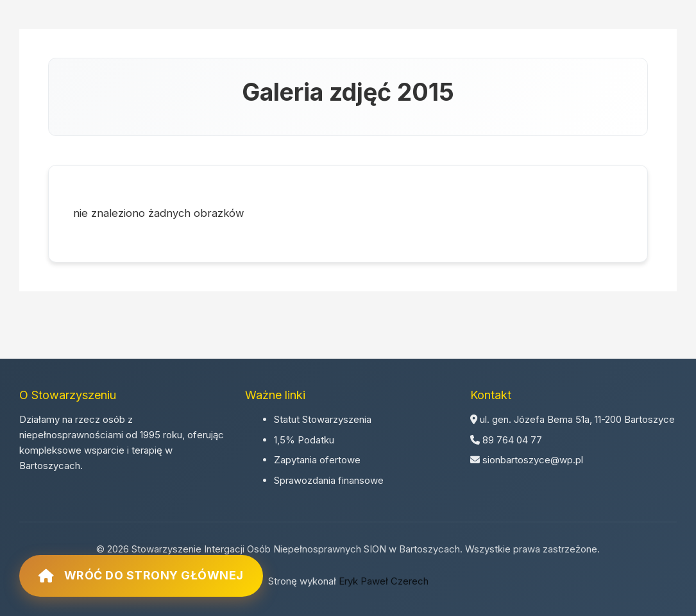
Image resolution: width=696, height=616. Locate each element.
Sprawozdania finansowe (329, 480)
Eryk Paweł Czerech (384, 581)
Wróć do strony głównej (141, 576)
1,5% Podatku (304, 440)
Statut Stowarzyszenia (323, 419)
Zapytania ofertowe (317, 460)
